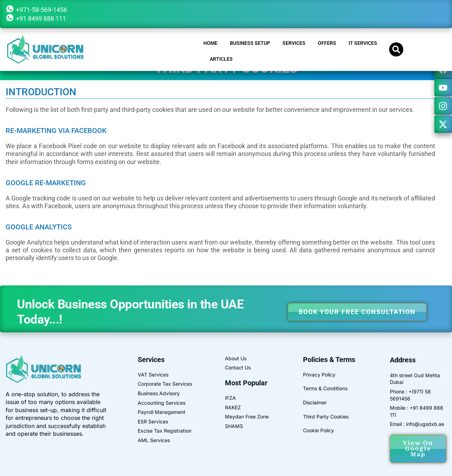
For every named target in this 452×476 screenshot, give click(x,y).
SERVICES (294, 43)
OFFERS (327, 43)
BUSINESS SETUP (250, 43)
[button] (396, 49)
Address (403, 360)
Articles (221, 59)
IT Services (363, 43)
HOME (210, 43)
